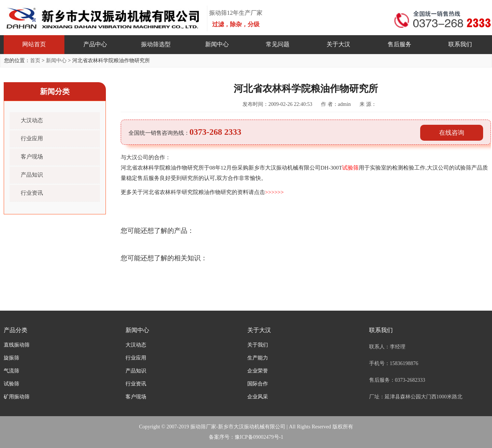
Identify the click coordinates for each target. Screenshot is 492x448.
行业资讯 (32, 193)
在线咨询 (452, 133)
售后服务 (399, 44)
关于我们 (258, 345)
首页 (35, 61)
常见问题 (278, 44)
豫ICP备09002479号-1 (259, 437)
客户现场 (32, 157)
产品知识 (32, 175)
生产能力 (258, 358)
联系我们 (460, 44)
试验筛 (11, 384)
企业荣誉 (258, 371)
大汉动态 (32, 120)
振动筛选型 (156, 44)
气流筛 (11, 371)
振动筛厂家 (203, 427)
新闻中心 (217, 44)
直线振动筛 (17, 345)
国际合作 (258, 384)
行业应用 (32, 138)
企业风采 (258, 397)
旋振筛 (11, 358)
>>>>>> (275, 192)
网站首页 (34, 44)
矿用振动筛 (17, 397)
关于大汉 (338, 44)
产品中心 (95, 44)
